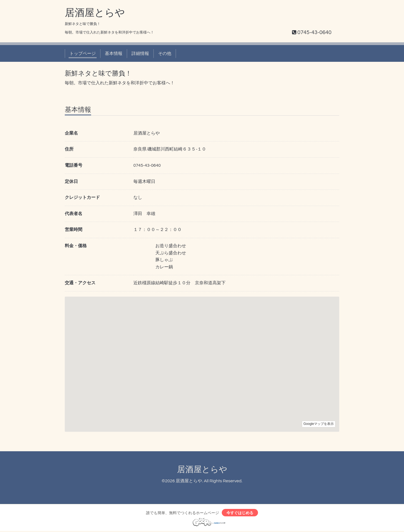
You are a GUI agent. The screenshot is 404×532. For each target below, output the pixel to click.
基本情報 (114, 54)
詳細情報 (140, 54)
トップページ (83, 54)
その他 (165, 54)
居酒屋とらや (95, 13)
